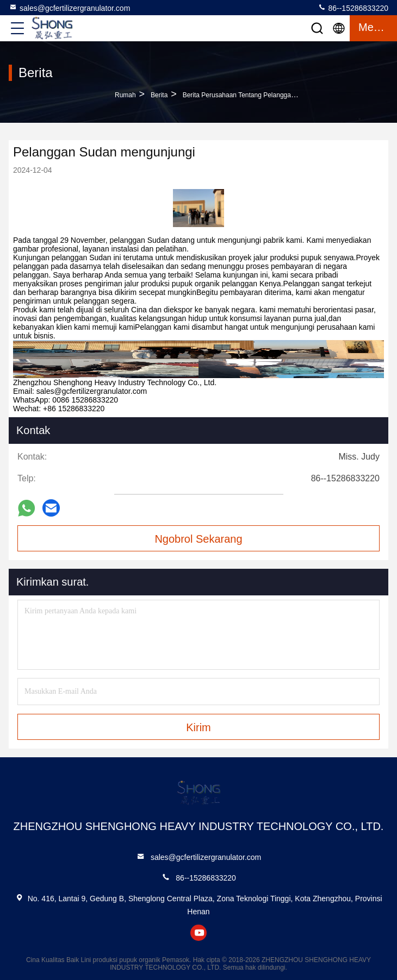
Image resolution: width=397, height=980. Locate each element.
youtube (199, 933)
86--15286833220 (353, 8)
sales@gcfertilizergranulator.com (69, 8)
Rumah (125, 95)
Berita (159, 95)
